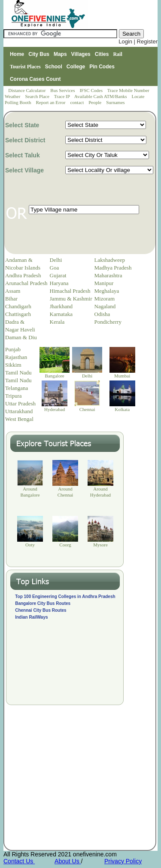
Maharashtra (108, 275)
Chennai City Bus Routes (41, 610)
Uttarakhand (19, 411)
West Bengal (19, 419)
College (76, 67)
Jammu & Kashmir (71, 299)
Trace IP (63, 96)
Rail (117, 54)
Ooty (30, 545)
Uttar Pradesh (20, 403)
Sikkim (13, 365)
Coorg (65, 545)
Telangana (17, 388)
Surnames (115, 102)
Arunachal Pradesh (26, 283)
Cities (102, 54)
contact (77, 102)
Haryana (59, 283)
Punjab (13, 349)
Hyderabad (55, 409)
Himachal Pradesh (70, 291)
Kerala (57, 322)
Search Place (38, 96)
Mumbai (122, 376)
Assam (13, 291)
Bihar (11, 299)
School (54, 67)
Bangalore (55, 376)
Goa (55, 268)
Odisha (102, 314)
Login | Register (138, 41)
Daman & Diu (21, 337)
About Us (68, 861)
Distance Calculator (27, 90)
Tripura (14, 396)
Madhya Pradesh (113, 268)
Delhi (56, 260)
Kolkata (122, 409)
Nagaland (105, 306)
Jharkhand (61, 306)
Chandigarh (18, 306)
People (96, 102)
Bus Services (62, 90)
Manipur (104, 283)
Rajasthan (16, 357)
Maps (60, 54)
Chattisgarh (18, 314)
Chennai (87, 409)
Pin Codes (102, 67)
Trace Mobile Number (129, 90)
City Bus (39, 54)
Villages (81, 54)
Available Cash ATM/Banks (101, 96)
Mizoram (105, 299)
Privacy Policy (123, 861)
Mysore (100, 545)
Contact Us (19, 861)
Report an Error (51, 102)
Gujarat (58, 275)
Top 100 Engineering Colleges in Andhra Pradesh (65, 597)
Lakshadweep (110, 260)
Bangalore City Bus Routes (43, 603)
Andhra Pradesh (23, 275)
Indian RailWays (31, 617)
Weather (13, 96)
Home (17, 54)
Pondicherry (108, 322)
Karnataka (61, 314)
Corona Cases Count (35, 79)
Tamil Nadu (18, 373)
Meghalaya (107, 291)
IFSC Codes (91, 90)
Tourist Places (25, 67)
